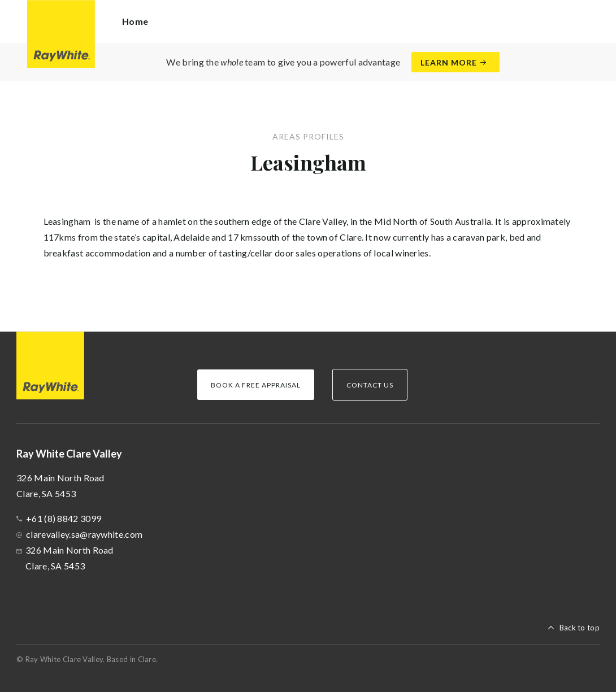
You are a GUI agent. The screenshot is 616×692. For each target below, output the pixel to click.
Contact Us (370, 385)
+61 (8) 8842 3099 (64, 518)
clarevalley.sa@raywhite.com (84, 534)
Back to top (580, 628)
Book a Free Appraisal (256, 385)
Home (135, 21)
